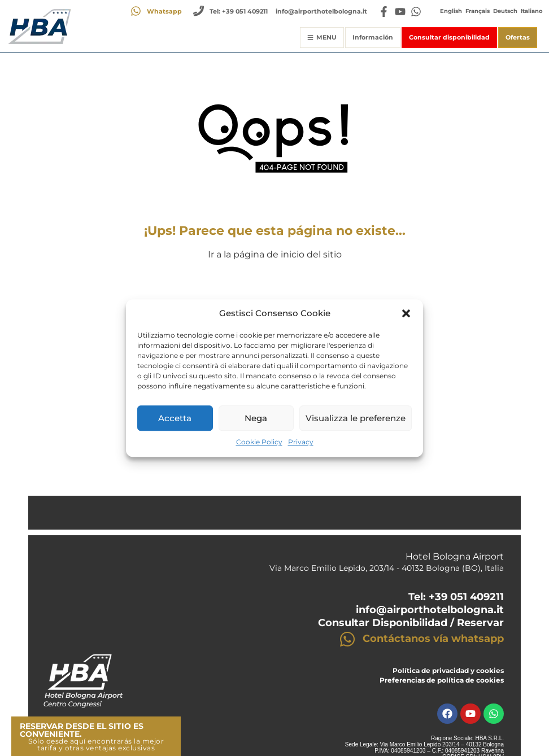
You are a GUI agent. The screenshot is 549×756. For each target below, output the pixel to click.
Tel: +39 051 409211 (456, 597)
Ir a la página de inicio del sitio (275, 254)
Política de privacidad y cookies (448, 670)
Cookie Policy (259, 442)
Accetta (175, 418)
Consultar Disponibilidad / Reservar (411, 623)
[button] (406, 313)
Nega (256, 418)
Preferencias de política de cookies (442, 680)
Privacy (301, 442)
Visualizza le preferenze (356, 418)
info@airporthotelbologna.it (430, 610)
